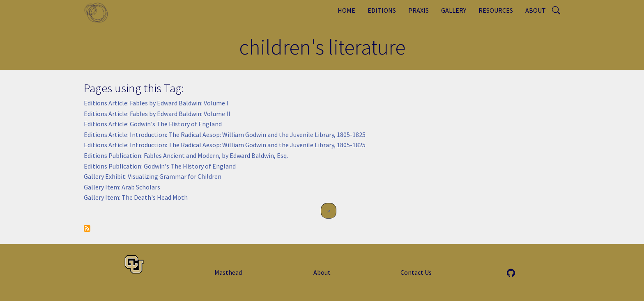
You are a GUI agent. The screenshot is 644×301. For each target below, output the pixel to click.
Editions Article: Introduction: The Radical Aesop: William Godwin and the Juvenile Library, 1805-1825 (225, 135)
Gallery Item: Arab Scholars (122, 187)
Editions (382, 10)
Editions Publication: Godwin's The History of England (160, 166)
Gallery (454, 10)
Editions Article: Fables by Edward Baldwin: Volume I (156, 103)
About (536, 10)
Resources (496, 10)
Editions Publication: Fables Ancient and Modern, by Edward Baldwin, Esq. (186, 155)
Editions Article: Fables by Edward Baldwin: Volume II (157, 114)
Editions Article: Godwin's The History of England (153, 124)
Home (346, 10)
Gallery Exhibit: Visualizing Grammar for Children (153, 176)
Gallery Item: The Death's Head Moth (136, 197)
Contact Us (416, 272)
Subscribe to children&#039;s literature (87, 228)
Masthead (228, 272)
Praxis (419, 10)
